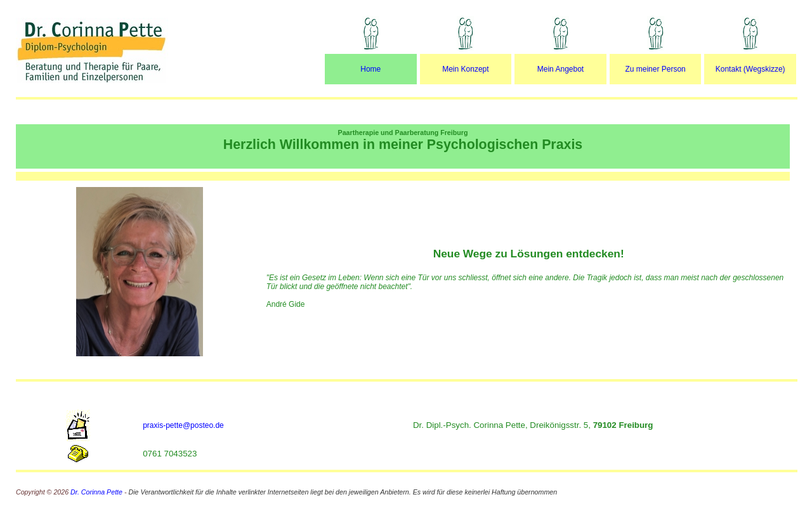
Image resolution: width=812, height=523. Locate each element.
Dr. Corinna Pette (97, 492)
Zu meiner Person (655, 69)
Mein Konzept (465, 69)
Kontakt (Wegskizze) (750, 69)
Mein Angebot (560, 69)
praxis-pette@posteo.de (183, 425)
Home (370, 69)
